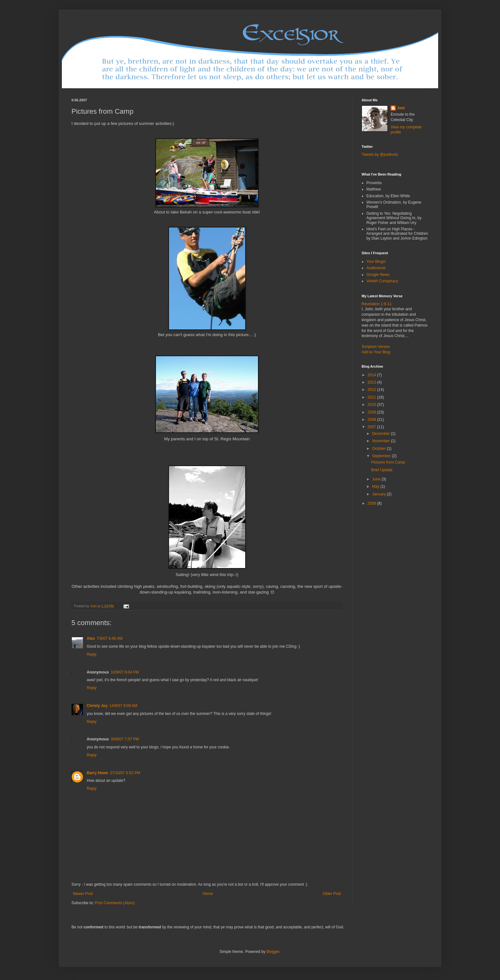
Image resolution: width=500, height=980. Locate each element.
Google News (378, 275)
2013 (372, 382)
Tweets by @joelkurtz (380, 155)
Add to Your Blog (376, 352)
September (382, 456)
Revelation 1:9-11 (377, 304)
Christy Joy (97, 706)
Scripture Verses (376, 347)
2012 (372, 390)
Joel (401, 108)
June (377, 479)
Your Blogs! (376, 262)
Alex (91, 638)
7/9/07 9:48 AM (110, 638)
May (376, 486)
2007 (372, 427)
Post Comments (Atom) (115, 903)
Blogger (273, 952)
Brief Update (382, 470)
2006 (372, 503)
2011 (372, 397)
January (379, 494)
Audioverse (376, 268)
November (382, 441)
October (379, 449)
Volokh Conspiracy (382, 281)
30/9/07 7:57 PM (125, 739)
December (382, 434)
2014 (372, 375)
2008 (372, 420)
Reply (92, 654)
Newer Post (83, 894)
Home (208, 894)
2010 (372, 405)
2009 (372, 412)
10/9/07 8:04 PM (125, 672)
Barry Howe (97, 773)
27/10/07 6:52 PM (125, 773)
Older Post (332, 894)
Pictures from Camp (388, 462)
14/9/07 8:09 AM (123, 706)
